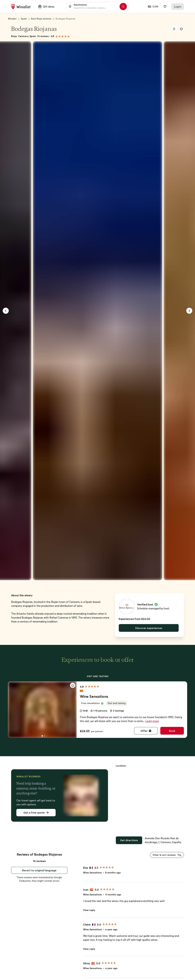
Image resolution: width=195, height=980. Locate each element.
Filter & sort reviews (167, 855)
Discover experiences (149, 628)
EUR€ (155, 7)
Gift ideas (46, 7)
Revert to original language (39, 870)
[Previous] (6, 311)
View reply (89, 910)
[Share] (174, 29)
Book (172, 731)
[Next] (189, 311)
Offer (146, 731)
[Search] (123, 7)
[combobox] (96, 7)
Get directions (129, 840)
